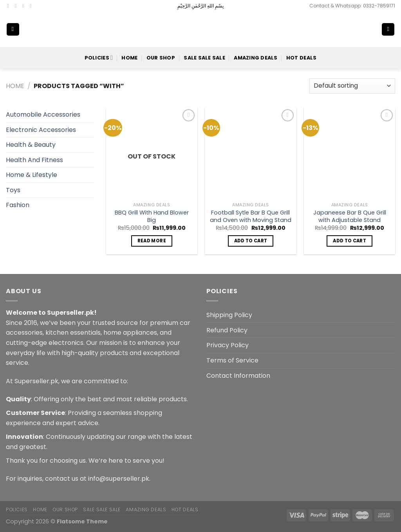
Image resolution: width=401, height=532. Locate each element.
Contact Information (238, 376)
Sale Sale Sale (204, 58)
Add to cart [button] (251, 241)
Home (129, 58)
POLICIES (99, 58)
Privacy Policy (228, 345)
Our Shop (161, 58)
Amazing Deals (256, 58)
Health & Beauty (31, 145)
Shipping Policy (229, 315)
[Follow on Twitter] (25, 6)
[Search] (363, 29)
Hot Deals (301, 58)
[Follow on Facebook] (10, 6)
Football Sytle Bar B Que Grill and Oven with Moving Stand (251, 216)
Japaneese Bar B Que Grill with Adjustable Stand (350, 216)
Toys (13, 190)
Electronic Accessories (41, 130)
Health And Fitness (34, 160)
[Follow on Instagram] (17, 6)
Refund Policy (227, 330)
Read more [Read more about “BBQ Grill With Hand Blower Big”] (152, 241)
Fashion (18, 205)
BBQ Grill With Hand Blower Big (152, 216)
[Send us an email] (32, 6)
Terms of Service (232, 360)
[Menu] (13, 30)
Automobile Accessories (43, 115)
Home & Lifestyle (32, 175)
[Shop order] (352, 86)
